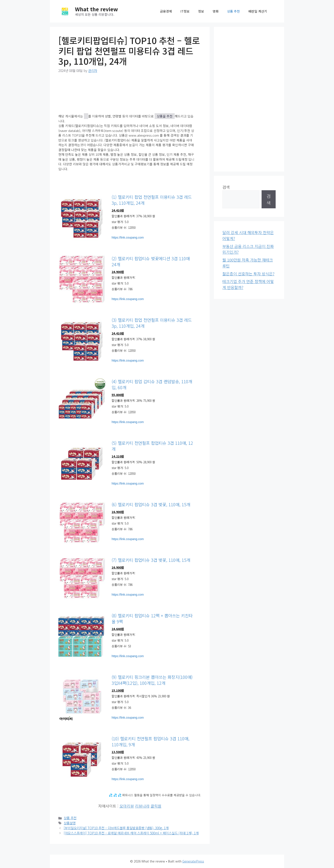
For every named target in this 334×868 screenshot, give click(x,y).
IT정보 (185, 11)
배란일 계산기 (258, 11)
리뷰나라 (142, 806)
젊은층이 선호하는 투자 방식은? (248, 274)
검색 (226, 187)
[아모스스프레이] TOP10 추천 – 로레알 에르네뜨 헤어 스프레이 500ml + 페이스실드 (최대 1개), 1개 (131, 833)
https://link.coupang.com (128, 237)
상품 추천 (233, 11)
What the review (96, 9)
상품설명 (70, 823)
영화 (216, 11)
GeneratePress (193, 861)
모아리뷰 (127, 806)
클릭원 (156, 806)
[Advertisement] (249, 99)
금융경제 (166, 11)
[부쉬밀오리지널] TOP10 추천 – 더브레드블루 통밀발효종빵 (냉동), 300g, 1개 (116, 828)
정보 (201, 11)
